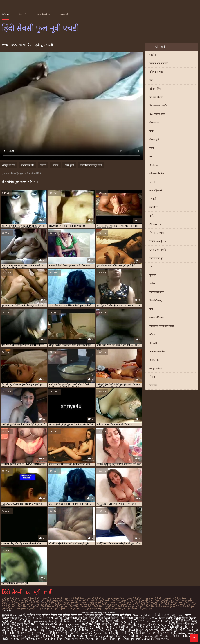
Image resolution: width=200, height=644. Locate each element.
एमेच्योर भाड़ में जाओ (159, 63)
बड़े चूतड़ (153, 343)
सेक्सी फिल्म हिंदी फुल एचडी (91, 165)
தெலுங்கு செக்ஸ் (69, 624)
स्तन (151, 80)
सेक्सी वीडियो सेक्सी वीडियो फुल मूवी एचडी (162, 607)
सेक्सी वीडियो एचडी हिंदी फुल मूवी (54, 607)
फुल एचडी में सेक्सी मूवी (96, 598)
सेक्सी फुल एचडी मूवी (26, 605)
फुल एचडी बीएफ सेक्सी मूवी (52, 598)
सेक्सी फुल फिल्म (103, 627)
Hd (151, 156)
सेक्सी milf (154, 123)
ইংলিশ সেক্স (34, 615)
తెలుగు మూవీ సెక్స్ (163, 621)
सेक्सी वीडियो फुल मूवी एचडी (104, 607)
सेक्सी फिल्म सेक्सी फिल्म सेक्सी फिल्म (57, 639)
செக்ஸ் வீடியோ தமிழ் (153, 624)
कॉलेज (152, 334)
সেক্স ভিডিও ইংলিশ (139, 621)
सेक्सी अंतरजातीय (157, 233)
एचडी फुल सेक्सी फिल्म (10, 598)
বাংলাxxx (152, 618)
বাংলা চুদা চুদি (25, 636)
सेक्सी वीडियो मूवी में (125, 627)
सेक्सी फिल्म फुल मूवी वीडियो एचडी (95, 603)
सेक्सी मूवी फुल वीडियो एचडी (151, 605)
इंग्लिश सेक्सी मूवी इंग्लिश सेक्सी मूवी (63, 615)
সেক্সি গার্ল (120, 621)
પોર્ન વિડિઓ (27, 639)
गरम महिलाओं (156, 190)
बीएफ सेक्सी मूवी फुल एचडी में (77, 601)
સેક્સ (165, 639)
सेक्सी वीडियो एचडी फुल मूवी (28, 607)
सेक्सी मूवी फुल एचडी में (129, 605)
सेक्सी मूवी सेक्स (91, 624)
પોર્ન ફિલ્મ (164, 615)
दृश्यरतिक (154, 207)
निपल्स (153, 377)
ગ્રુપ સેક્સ (86, 639)
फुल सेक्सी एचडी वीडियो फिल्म (175, 598)
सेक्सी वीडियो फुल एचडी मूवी (80, 607)
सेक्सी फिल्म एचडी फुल (163, 601)
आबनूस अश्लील (9, 165)
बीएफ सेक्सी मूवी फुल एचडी (52, 601)
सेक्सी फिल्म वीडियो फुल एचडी (122, 603)
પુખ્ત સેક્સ (42, 633)
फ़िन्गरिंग (153, 385)
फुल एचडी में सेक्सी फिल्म (75, 598)
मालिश (152, 284)
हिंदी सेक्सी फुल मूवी (76, 618)
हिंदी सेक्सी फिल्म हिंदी (92, 630)
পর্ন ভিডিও (8, 636)
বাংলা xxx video (47, 624)
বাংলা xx (7, 621)
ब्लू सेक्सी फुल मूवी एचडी (100, 601)
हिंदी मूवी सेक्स (31, 630)
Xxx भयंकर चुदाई (157, 114)
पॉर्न (104, 633)
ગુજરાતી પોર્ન (136, 630)
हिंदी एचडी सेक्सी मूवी (23, 624)
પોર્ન (182, 630)
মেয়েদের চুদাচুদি (94, 615)
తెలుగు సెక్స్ (152, 630)
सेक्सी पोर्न (134, 636)
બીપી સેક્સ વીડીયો (87, 621)
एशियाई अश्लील (156, 72)
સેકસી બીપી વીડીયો (145, 615)
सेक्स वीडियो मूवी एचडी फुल (141, 601)
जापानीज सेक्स (110, 624)
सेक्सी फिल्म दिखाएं (185, 618)
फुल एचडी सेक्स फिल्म (116, 598)
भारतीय (153, 55)
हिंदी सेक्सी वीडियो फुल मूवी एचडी (140, 609)
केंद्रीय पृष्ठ (5, 14)
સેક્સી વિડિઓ (55, 618)
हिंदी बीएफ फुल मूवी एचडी (70, 609)
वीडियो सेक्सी (180, 636)
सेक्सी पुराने (154, 140)
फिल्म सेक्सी (166, 618)
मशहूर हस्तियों (156, 368)
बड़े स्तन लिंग (155, 89)
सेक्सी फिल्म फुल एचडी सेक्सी (68, 603)
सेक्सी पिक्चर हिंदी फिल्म (50, 636)
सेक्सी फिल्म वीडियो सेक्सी (134, 633)
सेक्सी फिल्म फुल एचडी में (19, 603)
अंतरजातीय (154, 360)
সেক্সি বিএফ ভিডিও (33, 618)
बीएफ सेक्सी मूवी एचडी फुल (29, 601)
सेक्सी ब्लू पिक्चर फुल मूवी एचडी (87, 605)
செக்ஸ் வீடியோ (43, 621)
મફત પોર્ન (178, 615)
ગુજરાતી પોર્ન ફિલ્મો (14, 615)
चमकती (153, 199)
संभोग (123, 630)
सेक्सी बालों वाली (157, 292)
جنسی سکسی (185, 633)
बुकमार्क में (64, 14)
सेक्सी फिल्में (17, 627)
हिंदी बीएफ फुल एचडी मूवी (48, 609)
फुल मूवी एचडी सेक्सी (153, 598)
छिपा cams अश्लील (159, 106)
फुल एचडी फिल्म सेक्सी (30, 598)
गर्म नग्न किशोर (156, 97)
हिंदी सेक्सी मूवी (169, 630)
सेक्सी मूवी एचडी (133, 639)
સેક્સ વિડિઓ (152, 639)
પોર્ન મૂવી (113, 633)
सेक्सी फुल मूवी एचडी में (64, 605)
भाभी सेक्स (112, 630)
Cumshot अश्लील (158, 250)
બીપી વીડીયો (129, 624)
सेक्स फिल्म (106, 621)
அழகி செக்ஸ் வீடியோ (156, 636)
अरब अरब (154, 165)
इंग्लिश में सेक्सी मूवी (149, 627)
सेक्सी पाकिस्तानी (157, 317)
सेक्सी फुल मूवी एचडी (44, 605)
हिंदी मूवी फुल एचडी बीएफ (93, 609)
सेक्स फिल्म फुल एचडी (120, 601)
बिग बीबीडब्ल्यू (156, 301)
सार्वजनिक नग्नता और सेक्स (162, 326)
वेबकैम (152, 216)
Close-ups (155, 224)
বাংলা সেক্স (27, 633)
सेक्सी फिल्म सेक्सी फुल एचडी (147, 603)
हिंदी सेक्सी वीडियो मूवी (174, 627)
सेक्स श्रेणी (23, 14)
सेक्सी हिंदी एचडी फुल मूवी (25, 609)
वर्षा (151, 309)
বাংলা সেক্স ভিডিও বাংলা (41, 627)
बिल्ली (152, 182)
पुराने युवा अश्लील (157, 351)
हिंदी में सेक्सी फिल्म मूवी (108, 639)
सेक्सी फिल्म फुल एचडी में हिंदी (42, 603)
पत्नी (151, 131)
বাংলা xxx (169, 633)
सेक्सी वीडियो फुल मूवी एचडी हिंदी (130, 607)
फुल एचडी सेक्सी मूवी (135, 598)
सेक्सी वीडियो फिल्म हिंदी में (104, 618)
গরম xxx (156, 633)
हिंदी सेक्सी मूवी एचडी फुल (115, 609)
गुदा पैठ (153, 275)
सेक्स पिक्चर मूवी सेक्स (118, 615)
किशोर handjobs (158, 241)
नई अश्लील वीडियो (43, 14)
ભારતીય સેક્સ (83, 627)
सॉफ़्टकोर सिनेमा (157, 173)
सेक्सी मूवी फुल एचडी (110, 605)
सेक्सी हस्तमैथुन (156, 258)
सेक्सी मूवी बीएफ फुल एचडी (175, 605)
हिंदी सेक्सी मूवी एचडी (133, 618)
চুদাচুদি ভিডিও (64, 621)
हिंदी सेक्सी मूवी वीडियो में (64, 633)
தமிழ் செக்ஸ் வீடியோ (112, 636)
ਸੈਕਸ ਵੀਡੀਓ (65, 627)
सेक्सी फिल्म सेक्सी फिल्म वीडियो (59, 630)
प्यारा (152, 148)
